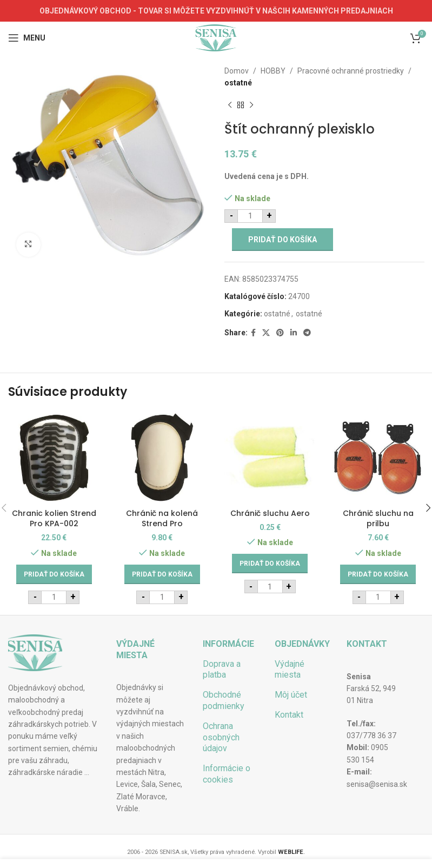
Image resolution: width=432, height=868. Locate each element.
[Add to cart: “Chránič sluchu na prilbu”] (378, 574)
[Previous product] (230, 105)
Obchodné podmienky (224, 700)
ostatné (238, 83)
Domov (237, 71)
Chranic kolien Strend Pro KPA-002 (54, 519)
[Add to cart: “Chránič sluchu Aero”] (270, 564)
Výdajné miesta (290, 670)
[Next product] (251, 105)
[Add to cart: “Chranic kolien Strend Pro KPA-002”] (54, 574)
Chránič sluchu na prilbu (378, 519)
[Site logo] (216, 37)
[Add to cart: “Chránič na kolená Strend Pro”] (162, 574)
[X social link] (266, 333)
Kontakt (289, 715)
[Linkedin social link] (294, 333)
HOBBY (273, 71)
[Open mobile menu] (27, 38)
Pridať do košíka (283, 240)
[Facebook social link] (253, 333)
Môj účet (291, 695)
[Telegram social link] (307, 333)
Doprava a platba (222, 670)
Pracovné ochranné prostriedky (351, 71)
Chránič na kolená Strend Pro (162, 519)
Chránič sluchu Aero (270, 513)
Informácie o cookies (227, 774)
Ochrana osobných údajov (221, 737)
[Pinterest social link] (280, 333)
